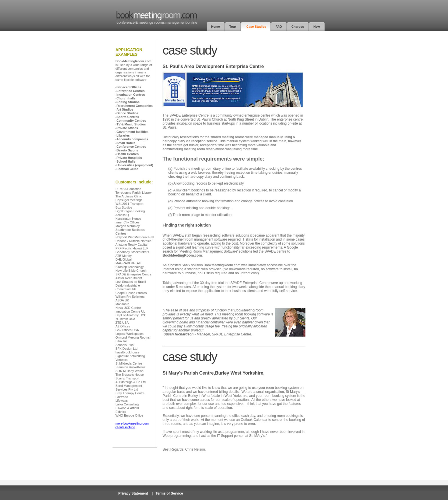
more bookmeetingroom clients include (132, 425)
